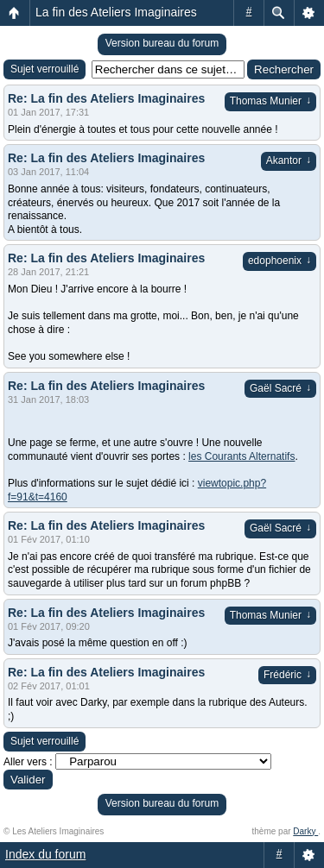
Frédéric (287, 675)
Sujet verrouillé (44, 69)
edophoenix (280, 261)
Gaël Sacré (280, 388)
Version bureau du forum (162, 43)
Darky (305, 831)
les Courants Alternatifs (241, 456)
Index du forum (45, 854)
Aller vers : (28, 762)
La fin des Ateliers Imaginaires (116, 12)
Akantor (289, 160)
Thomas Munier (270, 101)
